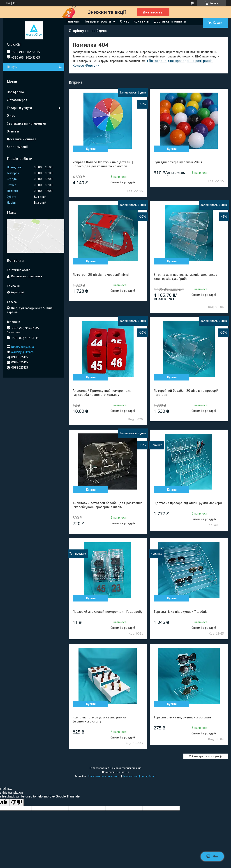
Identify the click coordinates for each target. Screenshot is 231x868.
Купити (91, 149)
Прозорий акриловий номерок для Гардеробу (107, 612)
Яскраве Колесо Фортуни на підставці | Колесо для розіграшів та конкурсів (103, 164)
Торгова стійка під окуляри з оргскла (182, 717)
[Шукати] (60, 67)
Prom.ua (136, 768)
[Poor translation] (16, 802)
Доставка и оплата (170, 21)
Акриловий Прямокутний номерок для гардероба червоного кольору (102, 393)
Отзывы (13, 131)
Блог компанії (17, 147)
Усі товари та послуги (204, 756)
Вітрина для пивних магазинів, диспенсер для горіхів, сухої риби (185, 277)
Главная (73, 21)
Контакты (142, 21)
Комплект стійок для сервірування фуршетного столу (99, 719)
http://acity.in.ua (23, 347)
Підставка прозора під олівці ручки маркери (188, 503)
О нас (125, 21)
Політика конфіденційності (139, 776)
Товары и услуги (98, 21)
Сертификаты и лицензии (26, 123)
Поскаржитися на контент (104, 776)
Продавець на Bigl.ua (116, 772)
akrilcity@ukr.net (22, 352)
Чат (212, 856)
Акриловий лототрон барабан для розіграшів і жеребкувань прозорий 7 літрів (107, 505)
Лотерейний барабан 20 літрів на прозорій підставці (186, 393)
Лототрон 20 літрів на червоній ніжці (101, 275)
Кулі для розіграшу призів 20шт (178, 162)
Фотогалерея (17, 100)
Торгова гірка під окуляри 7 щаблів (181, 612)
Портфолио (15, 92)
